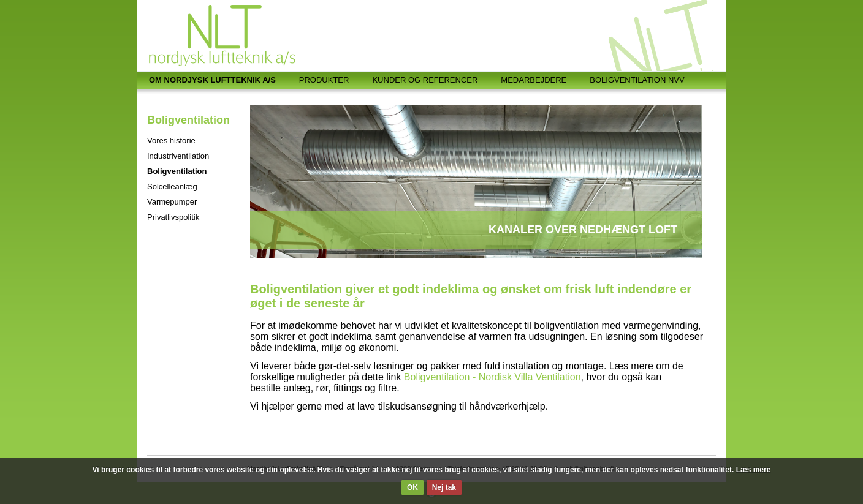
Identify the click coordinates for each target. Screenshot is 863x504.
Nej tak (444, 487)
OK (412, 487)
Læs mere (754, 470)
